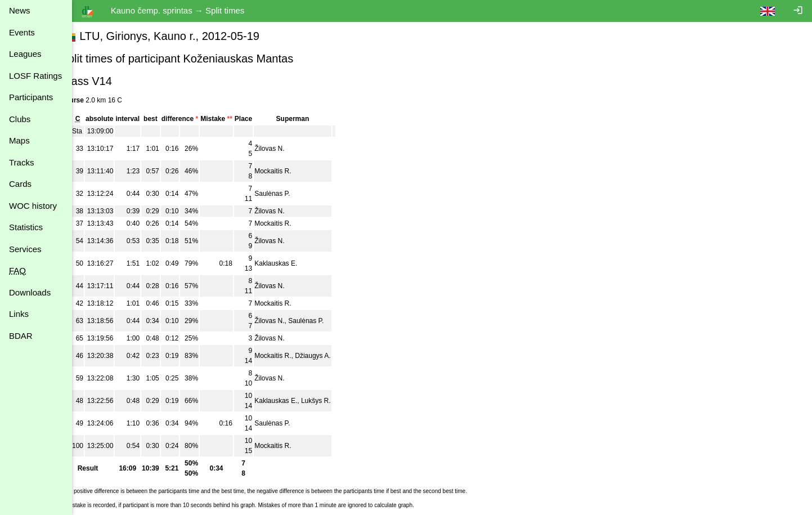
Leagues (25, 54)
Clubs (20, 119)
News (20, 10)
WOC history (33, 206)
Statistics (26, 227)
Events (22, 32)
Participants (31, 97)
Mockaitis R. (293, 171)
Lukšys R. (336, 401)
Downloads (30, 292)
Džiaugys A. (333, 356)
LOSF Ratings (35, 76)
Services (25, 249)
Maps (19, 140)
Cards (20, 184)
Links (19, 314)
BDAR (21, 336)
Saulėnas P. (293, 194)
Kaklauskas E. (297, 263)
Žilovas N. (290, 149)
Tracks (21, 162)
